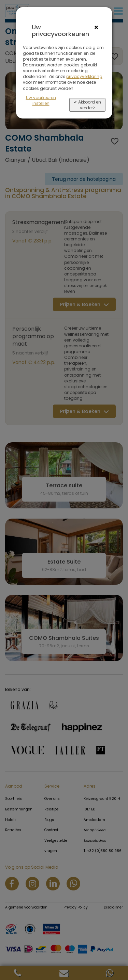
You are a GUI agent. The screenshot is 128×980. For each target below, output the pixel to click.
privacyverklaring (84, 76)
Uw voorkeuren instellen (41, 100)
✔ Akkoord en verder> (87, 105)
